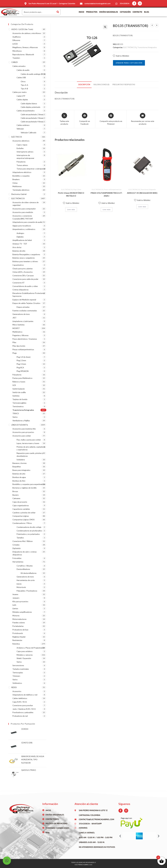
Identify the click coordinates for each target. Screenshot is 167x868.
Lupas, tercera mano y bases (28, 443)
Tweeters (16, 58)
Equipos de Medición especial (24, 300)
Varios (15, 417)
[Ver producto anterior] (152, 25)
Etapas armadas (23, 307)
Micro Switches (19, 325)
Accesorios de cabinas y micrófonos (27, 33)
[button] (120, 836)
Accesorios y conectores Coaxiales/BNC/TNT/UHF (23, 217)
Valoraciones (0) (101, 85)
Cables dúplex (22, 100)
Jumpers (16, 598)
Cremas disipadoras (20, 290)
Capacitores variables (21, 509)
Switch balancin (19, 389)
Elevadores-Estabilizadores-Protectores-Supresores (29, 295)
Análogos (20, 233)
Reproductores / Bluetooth (23, 55)
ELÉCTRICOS (17, 137)
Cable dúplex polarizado (31, 107)
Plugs (15, 353)
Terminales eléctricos (21, 190)
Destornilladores (23, 569)
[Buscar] (58, 12)
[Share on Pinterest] (111, 119)
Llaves (19, 584)
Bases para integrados (21, 470)
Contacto (137, 12)
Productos (92, 12)
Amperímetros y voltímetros (24, 229)
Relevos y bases (19, 382)
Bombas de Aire (19, 481)
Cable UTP (21, 96)
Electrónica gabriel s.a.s (83, 865)
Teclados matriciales (21, 669)
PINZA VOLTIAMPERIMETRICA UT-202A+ (107, 194)
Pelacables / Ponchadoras (27, 591)
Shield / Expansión (24, 658)
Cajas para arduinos (25, 651)
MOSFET (16, 328)
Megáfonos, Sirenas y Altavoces (25, 47)
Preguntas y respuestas (124, 85)
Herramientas (18, 562)
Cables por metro (20, 92)
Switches (16, 396)
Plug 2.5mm (21, 360)
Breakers (16, 179)
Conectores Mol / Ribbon (23, 541)
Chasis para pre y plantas (23, 269)
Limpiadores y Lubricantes (23, 321)
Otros (23, 81)
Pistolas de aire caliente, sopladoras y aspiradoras (31, 448)
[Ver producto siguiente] (157, 25)
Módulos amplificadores (22, 612)
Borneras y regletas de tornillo (25, 488)
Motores (16, 616)
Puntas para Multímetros (22, 378)
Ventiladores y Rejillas (21, 421)
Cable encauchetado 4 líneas (32, 122)
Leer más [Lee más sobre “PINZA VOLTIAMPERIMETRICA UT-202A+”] (107, 209)
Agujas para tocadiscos (22, 226)
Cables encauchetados (26, 111)
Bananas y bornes (20, 463)
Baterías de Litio (19, 251)
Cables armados (19, 66)
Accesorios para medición (23, 212)
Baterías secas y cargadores (24, 258)
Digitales (20, 237)
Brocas (15, 491)
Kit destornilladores (29, 573)
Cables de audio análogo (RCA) (33, 74)
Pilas (14, 342)
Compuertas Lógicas (21, 516)
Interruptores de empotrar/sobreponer (25, 157)
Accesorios (17, 691)
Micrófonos (17, 51)
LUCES (15, 44)
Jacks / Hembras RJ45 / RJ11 (24, 709)
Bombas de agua (19, 477)
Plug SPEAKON (23, 371)
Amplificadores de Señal (22, 240)
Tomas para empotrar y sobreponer (31, 169)
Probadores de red (20, 716)
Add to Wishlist (121, 56)
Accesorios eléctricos (21, 141)
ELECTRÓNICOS (130, 47)
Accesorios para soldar (22, 436)
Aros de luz (17, 247)
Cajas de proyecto (20, 502)
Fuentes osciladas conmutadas (25, 311)
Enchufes (20, 148)
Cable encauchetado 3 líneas (32, 118)
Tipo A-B (24, 89)
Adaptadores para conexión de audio (27, 222)
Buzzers (16, 495)
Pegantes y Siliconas (20, 335)
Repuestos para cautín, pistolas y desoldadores (30, 455)
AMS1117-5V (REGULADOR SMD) (142, 193)
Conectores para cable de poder (25, 279)
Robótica (16, 644)
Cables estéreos (23, 125)
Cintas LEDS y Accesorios (23, 272)
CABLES (15, 62)
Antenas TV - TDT (20, 244)
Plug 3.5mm (77, 189)
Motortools (21, 587)
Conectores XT (19, 283)
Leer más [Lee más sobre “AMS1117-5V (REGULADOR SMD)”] (142, 207)
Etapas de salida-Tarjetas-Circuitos (26, 303)
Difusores (16, 40)
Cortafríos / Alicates (25, 566)
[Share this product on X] (64, 119)
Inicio (81, 12)
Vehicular (20, 129)
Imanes (15, 594)
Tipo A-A (24, 85)
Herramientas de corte (26, 580)
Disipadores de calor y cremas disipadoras (25, 553)
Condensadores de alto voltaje (29, 527)
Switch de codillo (19, 392)
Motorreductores (19, 619)
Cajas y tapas (22, 145)
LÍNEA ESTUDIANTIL (20, 425)
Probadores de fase (20, 630)
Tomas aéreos (22, 165)
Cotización (125, 12)
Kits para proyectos (20, 601)
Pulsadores (21, 162)
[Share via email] (143, 119)
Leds (14, 605)
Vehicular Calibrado (29, 133)
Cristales (16, 545)
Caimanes (16, 498)
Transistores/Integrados (147, 47)
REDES (14, 687)
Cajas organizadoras (21, 505)
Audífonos (17, 37)
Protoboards (18, 633)
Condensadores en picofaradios (29, 531)
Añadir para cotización (129, 63)
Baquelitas (17, 467)
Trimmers (16, 676)
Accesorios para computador (24, 209)
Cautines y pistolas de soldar (24, 513)
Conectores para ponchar (23, 705)
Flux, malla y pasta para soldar (29, 440)
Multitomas (17, 186)
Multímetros (17, 332)
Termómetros (18, 406)
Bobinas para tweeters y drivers (25, 261)
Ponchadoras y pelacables (23, 712)
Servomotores (18, 665)
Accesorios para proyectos (23, 432)
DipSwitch (17, 548)
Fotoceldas (17, 558)
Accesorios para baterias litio (24, 429)
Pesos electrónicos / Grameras (25, 339)
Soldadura (21, 460)
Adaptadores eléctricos (22, 172)
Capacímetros (18, 265)
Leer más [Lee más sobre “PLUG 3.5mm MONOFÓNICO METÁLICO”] (71, 209)
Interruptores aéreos (25, 152)
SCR (14, 385)
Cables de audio (23, 70)
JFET (14, 318)
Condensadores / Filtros (22, 523)
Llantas (15, 608)
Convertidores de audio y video (25, 286)
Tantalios (20, 538)
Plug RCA (20, 368)
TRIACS (16, 413)
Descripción (84, 85)
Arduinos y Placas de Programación (31, 648)
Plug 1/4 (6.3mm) (24, 357)
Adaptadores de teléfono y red (25, 695)
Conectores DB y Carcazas (23, 276)
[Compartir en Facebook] (85, 119)
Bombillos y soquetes (21, 176)
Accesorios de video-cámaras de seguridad (26, 204)
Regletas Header (19, 637)
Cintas (15, 183)
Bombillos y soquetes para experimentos (29, 484)
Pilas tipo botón (19, 346)
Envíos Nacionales (109, 12)
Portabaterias (18, 626)
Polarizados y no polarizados (28, 534)
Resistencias (17, 640)
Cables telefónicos (20, 698)
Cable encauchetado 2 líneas (32, 114)
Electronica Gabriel (19, 194)
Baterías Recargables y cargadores (26, 254)
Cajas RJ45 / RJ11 (20, 702)
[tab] (84, 85)
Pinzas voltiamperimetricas (113, 189)
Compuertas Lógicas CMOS (24, 520)
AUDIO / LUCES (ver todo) (22, 29)
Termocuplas (18, 673)
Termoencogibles (19, 403)
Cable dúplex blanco (29, 104)
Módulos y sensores (25, 655)
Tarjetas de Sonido (20, 399)
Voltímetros (17, 683)
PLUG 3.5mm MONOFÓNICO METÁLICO (71, 194)
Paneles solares (19, 623)
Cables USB (21, 78)
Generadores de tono (21, 314)
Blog (147, 12)
